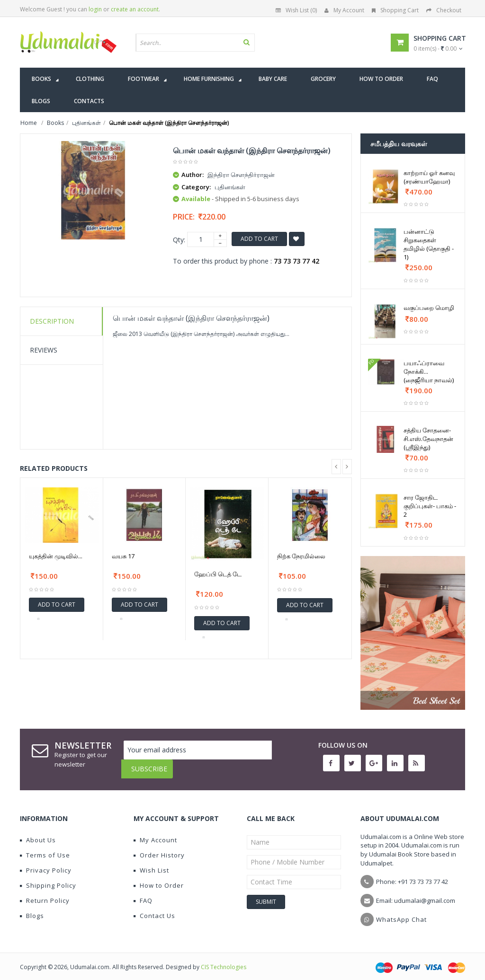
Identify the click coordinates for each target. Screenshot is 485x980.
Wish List (151, 863)
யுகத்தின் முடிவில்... (56, 556)
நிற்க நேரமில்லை (301, 556)
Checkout (444, 10)
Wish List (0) (296, 10)
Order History (159, 848)
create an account (135, 9)
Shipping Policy (48, 878)
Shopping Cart (395, 10)
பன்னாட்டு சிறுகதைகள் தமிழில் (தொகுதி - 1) (429, 244)
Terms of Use (45, 848)
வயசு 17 (123, 556)
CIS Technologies (224, 960)
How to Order (159, 878)
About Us (38, 833)
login (95, 9)
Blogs (32, 909)
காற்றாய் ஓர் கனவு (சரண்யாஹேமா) (429, 177)
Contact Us (154, 909)
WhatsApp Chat (401, 912)
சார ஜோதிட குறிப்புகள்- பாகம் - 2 (430, 506)
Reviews (44, 350)
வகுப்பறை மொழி (429, 308)
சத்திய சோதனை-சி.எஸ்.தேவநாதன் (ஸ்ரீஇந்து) (428, 439)
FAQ (143, 893)
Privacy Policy (46, 863)
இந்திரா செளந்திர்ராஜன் (241, 175)
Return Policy (45, 893)
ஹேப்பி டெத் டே (218, 574)
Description (52, 321)
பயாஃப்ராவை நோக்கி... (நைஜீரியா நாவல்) (429, 371)
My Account (344, 10)
